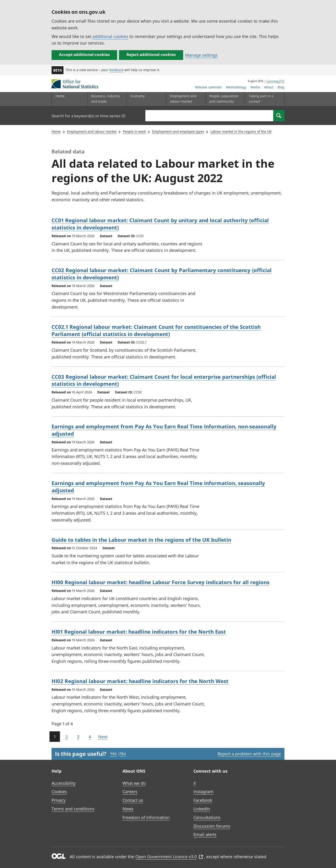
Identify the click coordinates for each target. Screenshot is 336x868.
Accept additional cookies (84, 54)
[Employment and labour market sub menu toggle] (185, 99)
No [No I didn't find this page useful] (123, 753)
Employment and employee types (178, 131)
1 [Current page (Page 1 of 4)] (55, 737)
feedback (116, 70)
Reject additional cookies (151, 54)
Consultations (207, 817)
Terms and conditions (73, 809)
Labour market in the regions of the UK (241, 131)
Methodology (236, 87)
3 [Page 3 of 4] (78, 737)
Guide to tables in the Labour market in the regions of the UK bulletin (141, 540)
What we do (134, 783)
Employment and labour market (92, 131)
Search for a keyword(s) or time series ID (88, 116)
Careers (130, 792)
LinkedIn (202, 809)
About (269, 87)
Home (60, 96)
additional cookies (110, 36)
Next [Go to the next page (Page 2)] (103, 737)
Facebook (203, 800)
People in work (134, 131)
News (128, 809)
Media (255, 87)
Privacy (59, 800)
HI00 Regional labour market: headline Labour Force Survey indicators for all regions (161, 582)
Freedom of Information (146, 817)
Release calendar (208, 87)
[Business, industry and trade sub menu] (106, 99)
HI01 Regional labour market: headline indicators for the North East (139, 632)
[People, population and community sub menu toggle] (224, 99)
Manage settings (201, 55)
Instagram (203, 792)
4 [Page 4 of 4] (90, 737)
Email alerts (205, 834)
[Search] (279, 116)
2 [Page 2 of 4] (66, 737)
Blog (281, 87)
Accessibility (64, 783)
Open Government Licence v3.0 (169, 857)
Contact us (133, 800)
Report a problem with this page (249, 754)
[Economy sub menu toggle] (145, 99)
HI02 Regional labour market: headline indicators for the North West (140, 681)
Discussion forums (212, 826)
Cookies (59, 792)
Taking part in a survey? (261, 99)
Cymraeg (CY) (275, 81)
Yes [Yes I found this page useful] (114, 753)
